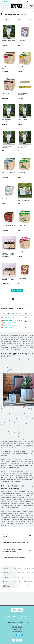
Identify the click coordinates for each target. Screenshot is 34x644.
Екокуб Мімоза (6, 93)
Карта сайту (12, 620)
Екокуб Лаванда (22, 40)
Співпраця (26, 618)
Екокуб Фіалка (22, 252)
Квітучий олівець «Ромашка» (22, 120)
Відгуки (20, 618)
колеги (3, 499)
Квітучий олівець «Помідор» (7, 147)
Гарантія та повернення (10, 618)
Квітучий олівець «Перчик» (22, 147)
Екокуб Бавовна (6, 199)
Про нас (7, 616)
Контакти (14, 616)
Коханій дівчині (26, 582)
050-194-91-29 (17, 629)
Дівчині (20, 568)
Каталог (30, 11)
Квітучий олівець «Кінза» (10, 325)
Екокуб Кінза (21, 225)
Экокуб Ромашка (22, 67)
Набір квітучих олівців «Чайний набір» (24, 94)
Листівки (28, 573)
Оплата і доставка (23, 616)
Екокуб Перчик (22, 278)
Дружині (24, 568)
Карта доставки (21, 620)
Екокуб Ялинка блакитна (9, 173)
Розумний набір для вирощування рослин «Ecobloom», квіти (8, 280)
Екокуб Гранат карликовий (6, 68)
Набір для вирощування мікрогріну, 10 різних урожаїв (24, 200)
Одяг (19, 573)
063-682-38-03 (17, 632)
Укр (6, 1)
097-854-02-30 (17, 627)
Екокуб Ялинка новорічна (9, 225)
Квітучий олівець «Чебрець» (7, 120)
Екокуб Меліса (22, 173)
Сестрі (32, 568)
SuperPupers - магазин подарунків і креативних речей (14, 11)
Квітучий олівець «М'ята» (9, 40)
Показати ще (17, 291)
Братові (20, 582)
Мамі (29, 568)
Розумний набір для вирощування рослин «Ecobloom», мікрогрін (8, 253)
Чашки (23, 573)
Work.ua (13, 635)
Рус (2, 1)
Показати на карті (17, 624)
